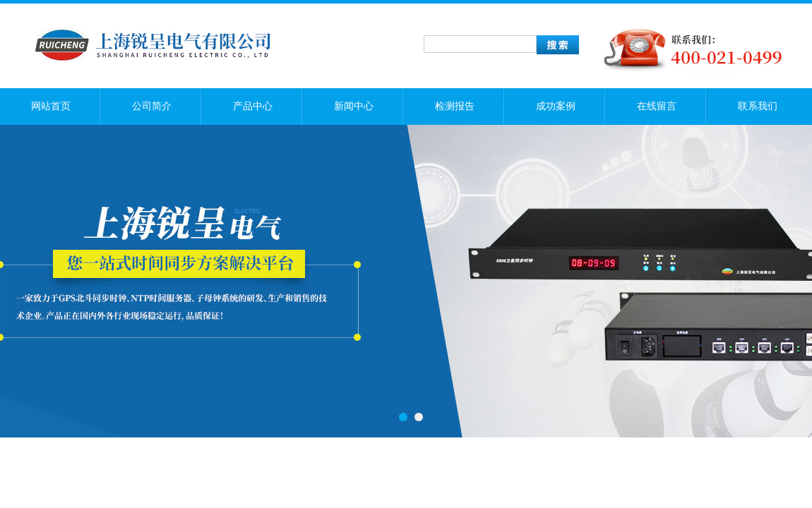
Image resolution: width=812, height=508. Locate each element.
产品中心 (253, 106)
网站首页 (51, 106)
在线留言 (657, 106)
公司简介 (152, 106)
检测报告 (455, 106)
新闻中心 (354, 106)
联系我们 (758, 106)
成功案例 (556, 106)
